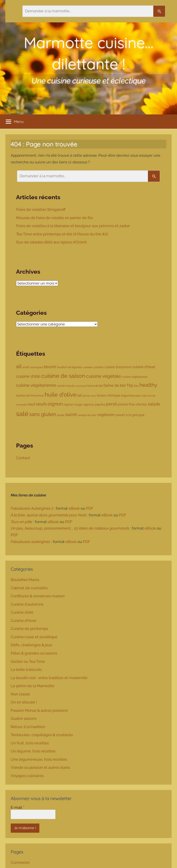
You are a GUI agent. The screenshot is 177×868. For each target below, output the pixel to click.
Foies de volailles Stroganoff (41, 209)
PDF (90, 508)
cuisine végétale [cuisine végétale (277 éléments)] (103, 376)
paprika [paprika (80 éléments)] (100, 404)
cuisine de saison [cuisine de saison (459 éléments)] (63, 376)
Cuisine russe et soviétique (34, 637)
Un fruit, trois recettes (30, 743)
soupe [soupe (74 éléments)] (61, 415)
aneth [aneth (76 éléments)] (26, 367)
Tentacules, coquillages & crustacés (42, 735)
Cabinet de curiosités (29, 588)
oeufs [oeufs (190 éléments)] (41, 404)
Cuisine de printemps (29, 629)
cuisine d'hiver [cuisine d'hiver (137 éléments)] (144, 367)
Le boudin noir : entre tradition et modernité (49, 678)
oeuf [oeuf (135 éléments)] (31, 404)
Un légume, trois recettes (33, 751)
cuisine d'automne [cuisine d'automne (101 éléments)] (118, 367)
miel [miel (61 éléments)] (144, 396)
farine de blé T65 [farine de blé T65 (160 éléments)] (118, 385)
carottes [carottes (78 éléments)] (99, 367)
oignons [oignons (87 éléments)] (89, 404)
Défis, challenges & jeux (32, 645)
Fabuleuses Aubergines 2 (32, 508)
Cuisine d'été (22, 612)
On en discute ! (24, 702)
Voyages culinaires (27, 776)
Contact (23, 458)
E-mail (17, 807)
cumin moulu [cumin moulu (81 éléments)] (66, 386)
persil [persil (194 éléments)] (111, 404)
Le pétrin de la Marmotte (33, 686)
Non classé (20, 694)
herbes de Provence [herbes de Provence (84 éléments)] (30, 396)
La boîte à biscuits (26, 669)
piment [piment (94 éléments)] (123, 404)
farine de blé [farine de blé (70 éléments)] (95, 386)
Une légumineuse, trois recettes (39, 759)
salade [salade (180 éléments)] (154, 404)
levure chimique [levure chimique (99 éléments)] (109, 395)
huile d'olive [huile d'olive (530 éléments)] (61, 395)
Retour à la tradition (28, 727)
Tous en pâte (22, 522)
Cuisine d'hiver (24, 621)
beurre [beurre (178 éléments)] (50, 367)
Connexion (20, 862)
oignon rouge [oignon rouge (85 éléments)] (73, 404)
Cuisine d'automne (27, 604)
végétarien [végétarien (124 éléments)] (106, 415)
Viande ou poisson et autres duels (40, 767)
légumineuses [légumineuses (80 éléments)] (131, 396)
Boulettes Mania (25, 580)
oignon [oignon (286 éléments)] (55, 404)
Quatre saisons (24, 718)
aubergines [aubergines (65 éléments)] (37, 367)
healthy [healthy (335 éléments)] (148, 385)
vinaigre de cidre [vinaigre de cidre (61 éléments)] (87, 415)
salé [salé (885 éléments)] (22, 414)
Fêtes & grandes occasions (34, 653)
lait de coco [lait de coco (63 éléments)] (89, 396)
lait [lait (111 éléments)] (80, 395)
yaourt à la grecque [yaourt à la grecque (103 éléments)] (130, 415)
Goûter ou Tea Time (28, 661)
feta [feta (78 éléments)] (136, 386)
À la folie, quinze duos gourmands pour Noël (48, 515)
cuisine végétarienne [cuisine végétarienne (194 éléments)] (36, 385)
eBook (74, 508)
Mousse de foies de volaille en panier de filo (55, 218)
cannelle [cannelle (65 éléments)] (88, 367)
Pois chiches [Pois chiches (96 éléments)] (138, 404)
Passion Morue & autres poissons (39, 710)
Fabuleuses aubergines (31, 542)
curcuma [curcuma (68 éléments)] (81, 386)
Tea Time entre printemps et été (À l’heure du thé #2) (62, 234)
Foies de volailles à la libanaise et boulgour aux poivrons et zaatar (73, 226)
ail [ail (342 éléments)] (19, 366)
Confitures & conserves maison (38, 596)
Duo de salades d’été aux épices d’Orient (52, 242)
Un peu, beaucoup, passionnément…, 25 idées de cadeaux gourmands (70, 528)
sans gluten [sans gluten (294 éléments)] (43, 414)
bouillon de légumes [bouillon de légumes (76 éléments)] (70, 367)
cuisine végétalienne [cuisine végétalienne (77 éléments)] (135, 377)
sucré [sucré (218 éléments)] (71, 415)
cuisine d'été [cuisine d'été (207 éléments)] (28, 376)
